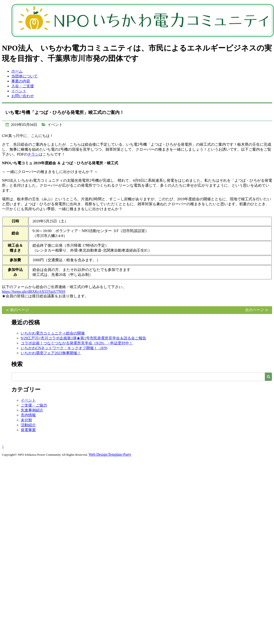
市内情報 (28, 415)
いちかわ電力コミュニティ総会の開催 (53, 333)
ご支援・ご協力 (34, 405)
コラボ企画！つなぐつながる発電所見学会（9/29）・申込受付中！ (77, 343)
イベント (19, 91)
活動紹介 (28, 425)
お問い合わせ (23, 96)
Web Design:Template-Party (110, 454)
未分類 (26, 420)
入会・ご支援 (23, 86)
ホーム (17, 71)
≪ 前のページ (17, 310)
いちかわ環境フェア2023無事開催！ (51, 353)
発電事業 (28, 430)
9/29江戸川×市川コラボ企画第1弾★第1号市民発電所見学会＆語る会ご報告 (83, 338)
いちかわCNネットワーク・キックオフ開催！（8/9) (64, 348)
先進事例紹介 (32, 410)
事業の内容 (21, 81)
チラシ (33, 154)
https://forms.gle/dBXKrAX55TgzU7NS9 (34, 292)
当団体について (24, 76)
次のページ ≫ (257, 310)
